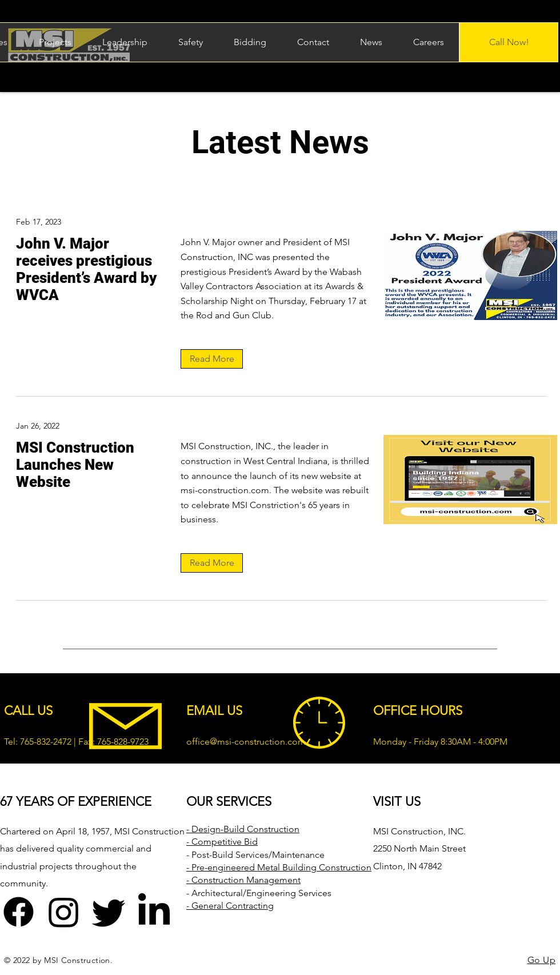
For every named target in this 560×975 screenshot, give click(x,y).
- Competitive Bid (222, 842)
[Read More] (212, 359)
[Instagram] (64, 912)
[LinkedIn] (154, 912)
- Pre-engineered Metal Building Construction (279, 867)
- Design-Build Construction (243, 829)
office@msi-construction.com (246, 742)
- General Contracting (230, 906)
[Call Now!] (509, 42)
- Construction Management (243, 880)
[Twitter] (109, 912)
